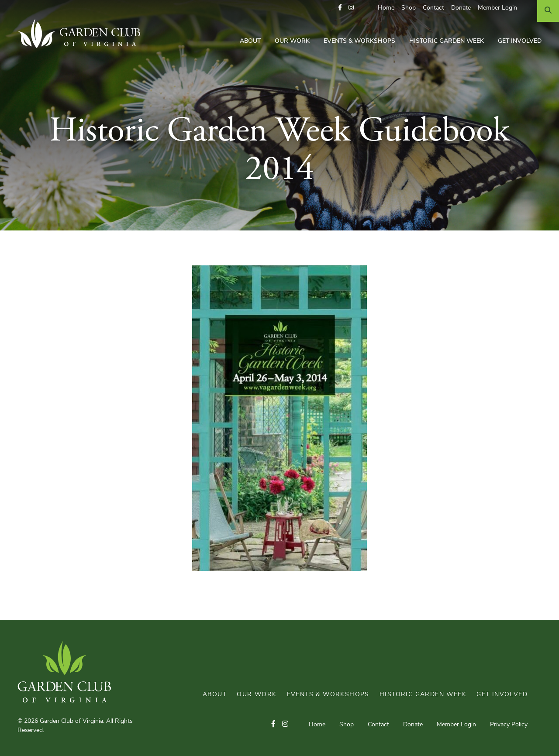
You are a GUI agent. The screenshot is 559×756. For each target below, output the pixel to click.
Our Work (292, 41)
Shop (409, 8)
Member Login (497, 8)
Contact (433, 8)
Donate (461, 8)
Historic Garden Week (447, 41)
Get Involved (520, 41)
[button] (340, 8)
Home (386, 8)
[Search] (548, 11)
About (250, 41)
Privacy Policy (509, 725)
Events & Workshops (359, 41)
